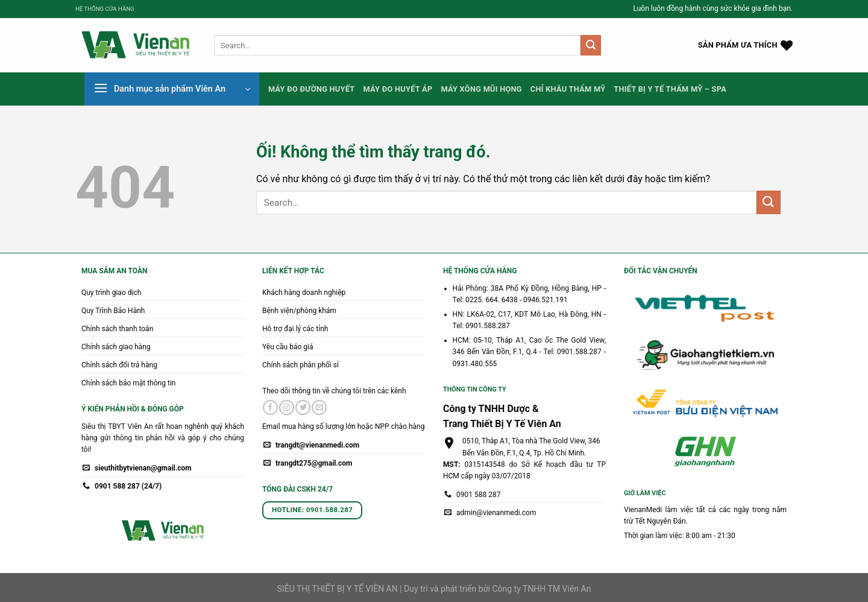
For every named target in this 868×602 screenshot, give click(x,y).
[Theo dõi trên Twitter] (303, 408)
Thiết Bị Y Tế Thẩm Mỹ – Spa (670, 89)
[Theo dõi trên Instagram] (287, 408)
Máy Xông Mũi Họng (481, 89)
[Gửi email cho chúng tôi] (319, 408)
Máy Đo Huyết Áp (398, 89)
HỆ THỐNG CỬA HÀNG (105, 9)
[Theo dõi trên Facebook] (270, 408)
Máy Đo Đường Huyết (312, 89)
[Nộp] (591, 45)
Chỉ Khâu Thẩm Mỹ (568, 89)
